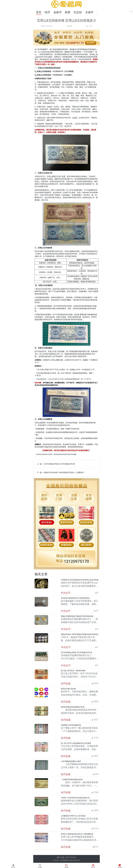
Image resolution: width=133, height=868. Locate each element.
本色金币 (66, 593)
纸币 (48, 12)
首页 (39, 12)
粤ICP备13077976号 (67, 857)
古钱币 (90, 12)
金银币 (58, 12)
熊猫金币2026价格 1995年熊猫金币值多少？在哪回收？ (64, 473)
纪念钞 (78, 12)
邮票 (68, 12)
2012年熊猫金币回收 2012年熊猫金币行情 (59, 464)
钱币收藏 (69, 26)
